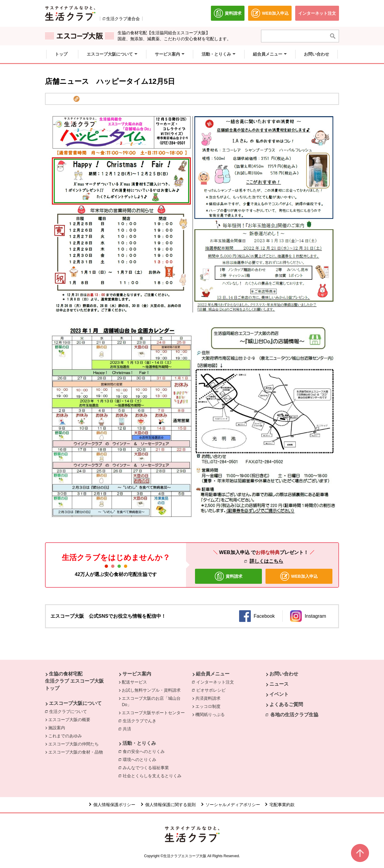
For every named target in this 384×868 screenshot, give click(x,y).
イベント (279, 694)
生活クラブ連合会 (123, 19)
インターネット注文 (217, 682)
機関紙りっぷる (210, 714)
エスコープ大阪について (75, 703)
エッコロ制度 (208, 706)
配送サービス (134, 682)
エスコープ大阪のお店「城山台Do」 (151, 701)
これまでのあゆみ (65, 736)
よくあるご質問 (286, 704)
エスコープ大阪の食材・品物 (76, 752)
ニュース (279, 684)
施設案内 (57, 728)
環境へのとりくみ (141, 759)
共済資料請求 (208, 698)
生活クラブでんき (141, 721)
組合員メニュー (213, 674)
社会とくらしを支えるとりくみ (154, 775)
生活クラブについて (70, 711)
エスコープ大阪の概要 (69, 720)
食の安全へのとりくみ (145, 751)
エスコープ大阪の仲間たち (73, 744)
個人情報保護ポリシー (114, 805)
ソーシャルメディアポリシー (233, 805)
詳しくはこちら (266, 561)
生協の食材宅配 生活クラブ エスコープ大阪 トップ (74, 681)
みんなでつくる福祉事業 (147, 767)
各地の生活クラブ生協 (294, 715)
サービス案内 (137, 674)
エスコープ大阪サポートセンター (153, 713)
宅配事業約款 (283, 805)
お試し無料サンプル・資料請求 (151, 690)
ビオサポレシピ (212, 690)
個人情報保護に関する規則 (170, 805)
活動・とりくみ (139, 743)
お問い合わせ (284, 674)
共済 (128, 729)
